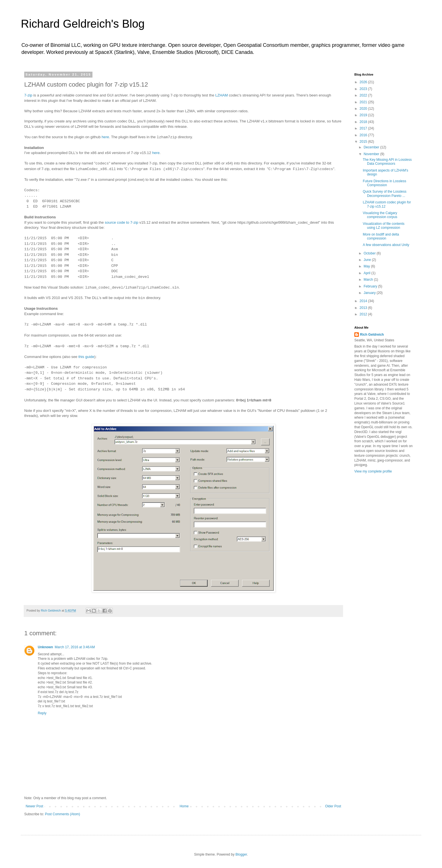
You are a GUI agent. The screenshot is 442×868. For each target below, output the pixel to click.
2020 (364, 109)
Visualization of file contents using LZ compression (384, 226)
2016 (364, 135)
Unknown (45, 647)
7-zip (28, 95)
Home (184, 806)
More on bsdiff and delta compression (381, 236)
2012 (364, 314)
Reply (42, 713)
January (370, 293)
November (372, 154)
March (369, 280)
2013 (364, 308)
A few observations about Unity (386, 245)
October (370, 253)
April (367, 273)
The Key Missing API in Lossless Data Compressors (387, 162)
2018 (364, 122)
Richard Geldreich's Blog (83, 24)
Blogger (241, 854)
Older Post (333, 806)
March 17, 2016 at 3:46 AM (75, 647)
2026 (364, 82)
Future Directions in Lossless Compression (384, 183)
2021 (364, 102)
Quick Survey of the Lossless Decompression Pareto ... (385, 194)
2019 (364, 115)
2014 (364, 301)
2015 (364, 142)
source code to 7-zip (121, 222)
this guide (86, 357)
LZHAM (222, 95)
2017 (364, 128)
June (368, 260)
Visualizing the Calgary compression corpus (380, 215)
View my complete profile (373, 471)
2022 (364, 95)
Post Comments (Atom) (62, 814)
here (105, 137)
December (372, 147)
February (371, 286)
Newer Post (34, 806)
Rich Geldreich (372, 335)
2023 (364, 89)
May (367, 266)
